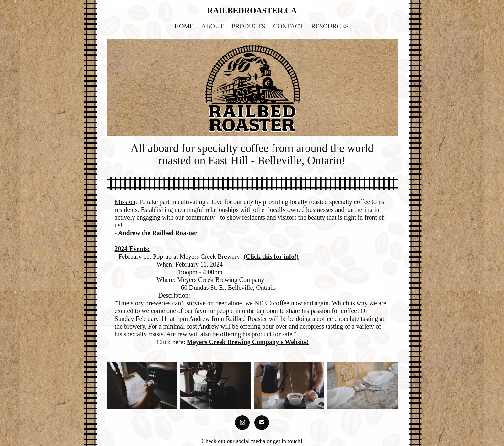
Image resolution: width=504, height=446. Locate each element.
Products (248, 26)
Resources (330, 26)
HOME (184, 26)
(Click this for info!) (271, 256)
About (213, 26)
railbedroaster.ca (252, 11)
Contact (288, 26)
